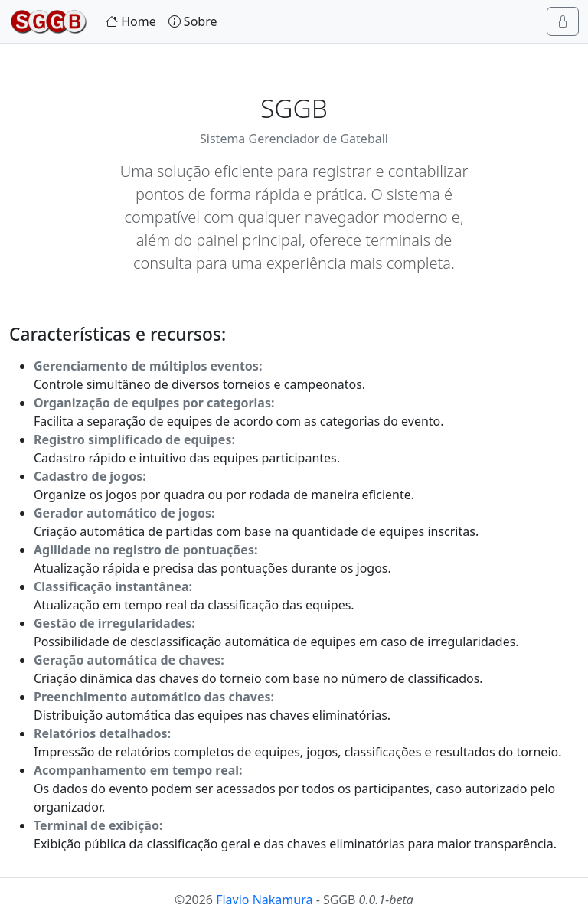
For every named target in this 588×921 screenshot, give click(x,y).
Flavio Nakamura (264, 900)
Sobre (193, 21)
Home (131, 21)
